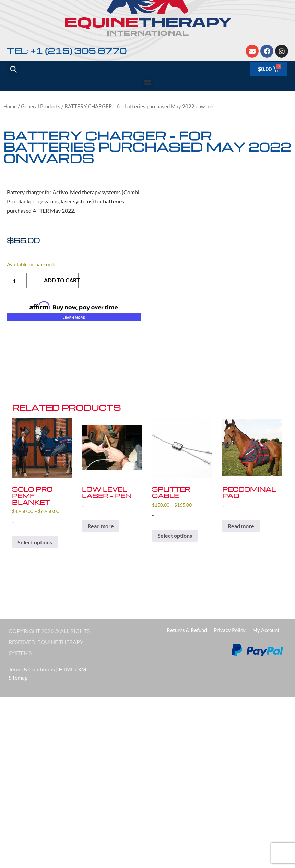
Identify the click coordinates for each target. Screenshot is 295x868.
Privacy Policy (230, 630)
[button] (148, 82)
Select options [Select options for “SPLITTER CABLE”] (175, 536)
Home (10, 106)
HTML (66, 669)
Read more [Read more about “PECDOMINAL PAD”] (241, 526)
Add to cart (61, 280)
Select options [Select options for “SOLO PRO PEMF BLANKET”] (35, 542)
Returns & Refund (187, 630)
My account (266, 630)
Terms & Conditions (32, 669)
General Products (41, 106)
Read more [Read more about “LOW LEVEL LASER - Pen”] (101, 526)
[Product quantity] (17, 281)
